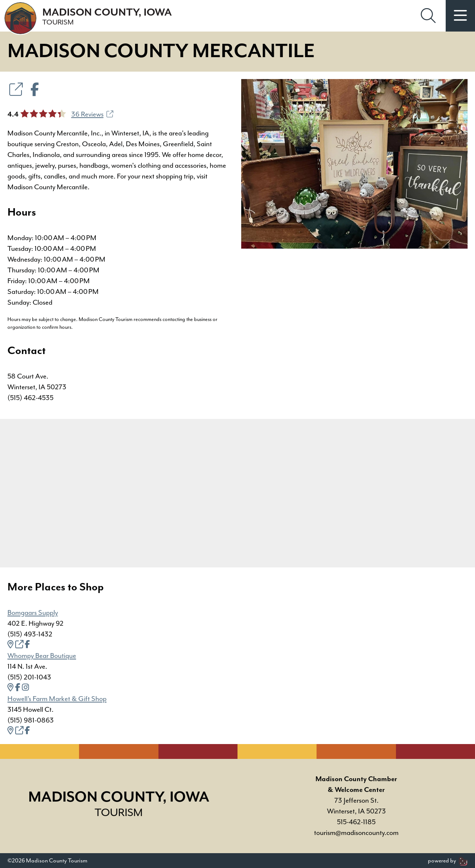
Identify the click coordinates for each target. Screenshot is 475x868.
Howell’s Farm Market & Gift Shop (57, 699)
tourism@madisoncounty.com (356, 833)
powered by (448, 861)
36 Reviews (92, 114)
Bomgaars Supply (33, 613)
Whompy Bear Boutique (42, 656)
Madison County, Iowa (107, 17)
